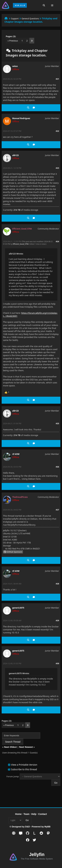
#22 (57, 131)
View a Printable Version (24, 765)
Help (34, 814)
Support (15, 19)
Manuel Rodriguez (21, 118)
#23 (57, 168)
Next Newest (26, 747)
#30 (57, 663)
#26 (57, 467)
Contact (42, 814)
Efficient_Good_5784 (21, 244)
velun (15, 66)
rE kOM (16, 454)
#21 (57, 79)
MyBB (47, 827)
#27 (57, 510)
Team (26, 814)
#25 (57, 423)
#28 (57, 584)
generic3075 (18, 608)
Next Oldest (10, 747)
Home (18, 814)
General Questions (30, 19)
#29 (57, 620)
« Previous (13, 41)
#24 (57, 241)
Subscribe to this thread (24, 769)
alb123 (15, 155)
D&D (27, 827)
